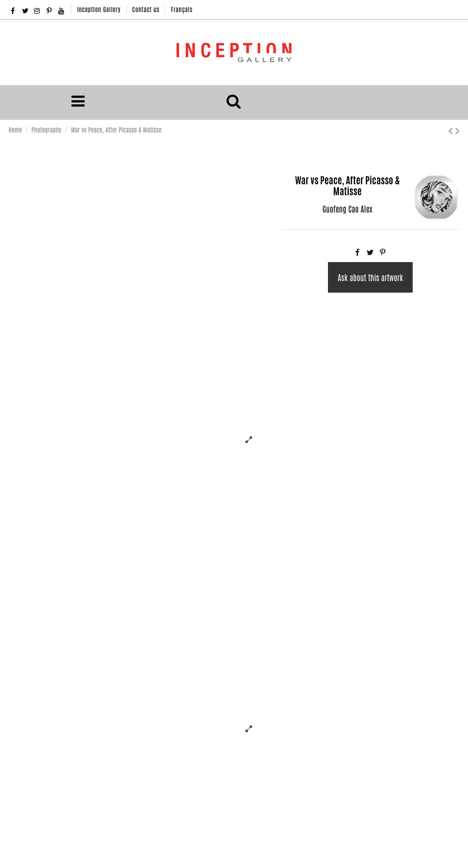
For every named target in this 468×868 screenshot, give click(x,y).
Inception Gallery (100, 9)
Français (182, 9)
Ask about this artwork (371, 277)
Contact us (146, 9)
